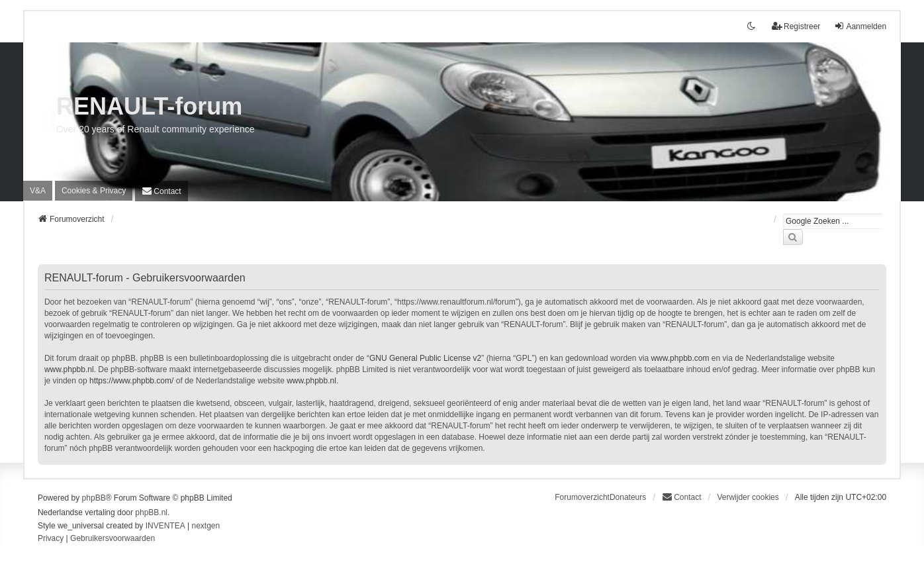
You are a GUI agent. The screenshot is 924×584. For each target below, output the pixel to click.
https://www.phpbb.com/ (131, 381)
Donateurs (628, 497)
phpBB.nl (151, 512)
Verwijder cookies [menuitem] (748, 497)
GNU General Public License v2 (425, 358)
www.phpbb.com (680, 358)
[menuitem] (94, 191)
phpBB (94, 498)
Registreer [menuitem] (796, 26)
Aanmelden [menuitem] (860, 26)
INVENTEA (165, 526)
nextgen (206, 526)
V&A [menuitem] (38, 191)
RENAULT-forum (149, 106)
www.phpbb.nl (69, 369)
